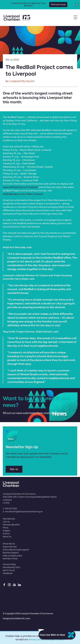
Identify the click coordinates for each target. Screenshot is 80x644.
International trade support (16, 550)
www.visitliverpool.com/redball (20, 187)
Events (6, 534)
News (5, 528)
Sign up (14, 469)
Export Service (10, 547)
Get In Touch (9, 570)
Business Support (11, 553)
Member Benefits (11, 525)
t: (10, 509)
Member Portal (10, 559)
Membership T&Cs (12, 567)
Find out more (58, 5)
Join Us (6, 522)
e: (23, 512)
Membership (9, 519)
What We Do (9, 544)
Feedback (8, 573)
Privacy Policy (9, 564)
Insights (6, 531)
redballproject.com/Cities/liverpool (23, 194)
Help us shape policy (12, 556)
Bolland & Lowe (23, 618)
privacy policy (36, 639)
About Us (7, 537)
